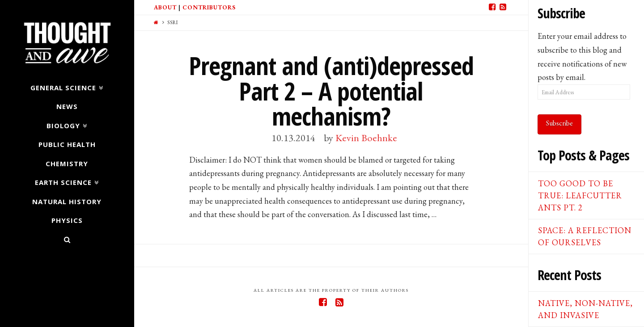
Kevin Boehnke (366, 138)
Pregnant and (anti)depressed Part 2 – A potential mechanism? (331, 91)
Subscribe (559, 123)
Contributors (209, 7)
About (165, 7)
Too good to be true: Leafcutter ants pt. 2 (580, 195)
